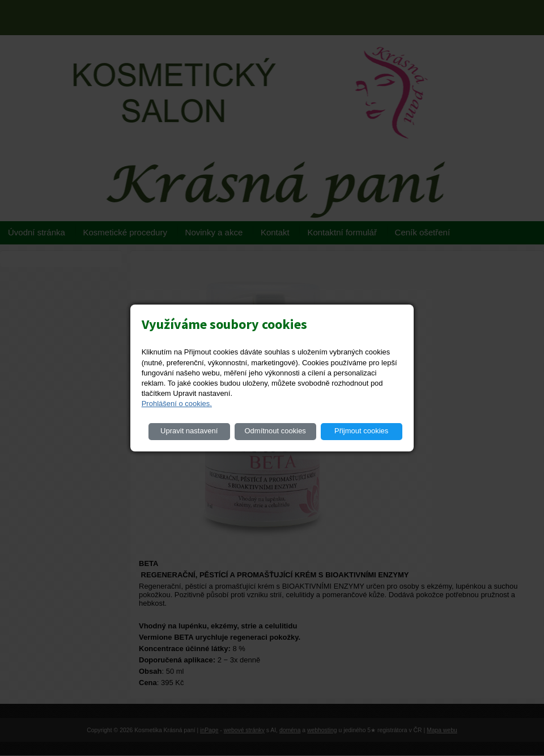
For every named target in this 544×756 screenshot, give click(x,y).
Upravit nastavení (189, 431)
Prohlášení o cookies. (177, 404)
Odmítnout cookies (275, 431)
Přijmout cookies (361, 431)
